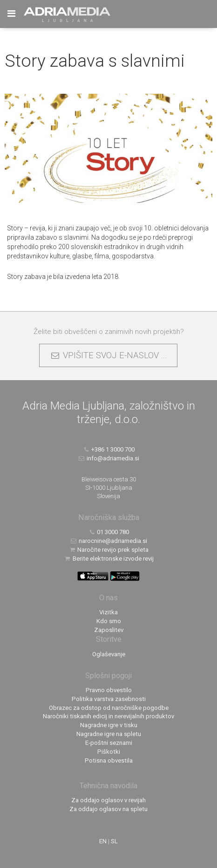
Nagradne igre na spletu (109, 734)
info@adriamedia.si (109, 458)
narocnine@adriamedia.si (109, 541)
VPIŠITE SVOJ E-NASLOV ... (108, 355)
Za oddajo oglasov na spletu (108, 809)
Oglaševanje (109, 654)
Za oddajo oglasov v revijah (108, 800)
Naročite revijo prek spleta (109, 550)
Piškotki (109, 752)
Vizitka (108, 612)
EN (103, 841)
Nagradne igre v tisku (109, 725)
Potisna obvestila (109, 760)
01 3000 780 (109, 532)
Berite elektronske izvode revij (108, 559)
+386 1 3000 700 (109, 449)
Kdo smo (109, 621)
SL (114, 841)
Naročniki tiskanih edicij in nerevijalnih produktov (108, 716)
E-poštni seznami (109, 743)
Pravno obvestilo (109, 690)
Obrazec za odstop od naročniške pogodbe (109, 708)
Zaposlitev (109, 630)
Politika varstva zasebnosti (109, 699)
